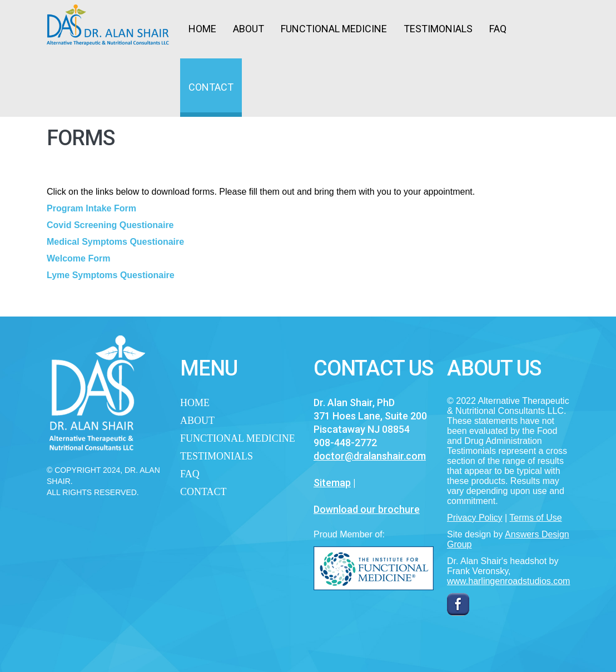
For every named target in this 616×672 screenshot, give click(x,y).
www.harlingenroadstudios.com (508, 581)
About (249, 29)
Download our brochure (367, 509)
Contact (211, 87)
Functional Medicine (334, 29)
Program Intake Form (91, 208)
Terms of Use (535, 518)
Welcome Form (78, 258)
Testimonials (438, 29)
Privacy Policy (475, 518)
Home (202, 29)
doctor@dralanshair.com (370, 456)
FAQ (498, 29)
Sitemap (332, 483)
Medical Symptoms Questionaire (115, 242)
